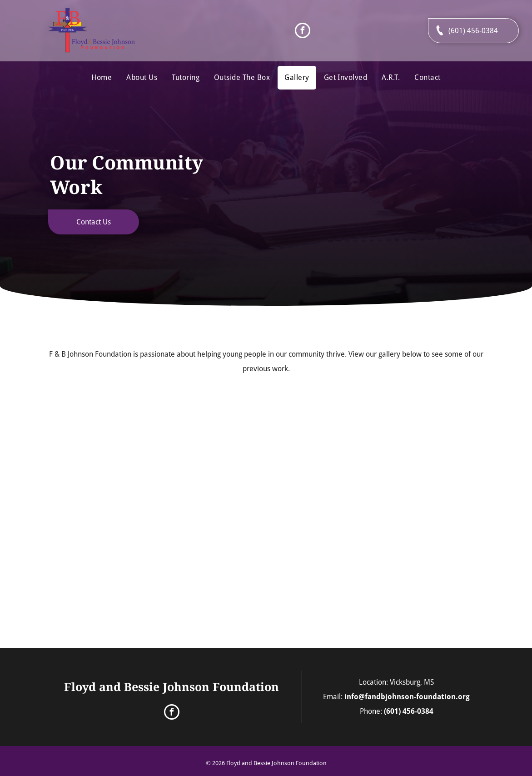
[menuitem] (102, 78)
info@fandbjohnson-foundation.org (407, 697)
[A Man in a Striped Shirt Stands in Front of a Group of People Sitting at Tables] (212, 550)
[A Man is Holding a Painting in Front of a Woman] (213, 443)
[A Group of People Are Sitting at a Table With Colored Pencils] (427, 442)
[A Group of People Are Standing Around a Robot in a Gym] (105, 443)
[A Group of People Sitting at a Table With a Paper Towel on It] (105, 550)
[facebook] (303, 32)
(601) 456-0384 (409, 711)
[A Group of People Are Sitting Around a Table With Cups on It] (320, 442)
